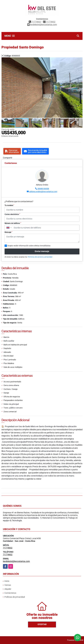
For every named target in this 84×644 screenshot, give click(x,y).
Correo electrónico (12, 214)
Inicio (7, 581)
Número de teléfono (13, 223)
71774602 (36, 22)
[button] (80, 60)
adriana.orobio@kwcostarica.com (43, 192)
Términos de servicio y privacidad (40, 257)
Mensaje (8, 232)
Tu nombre (9, 205)
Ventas (8, 585)
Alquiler (8, 589)
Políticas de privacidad (15, 597)
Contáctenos (10, 593)
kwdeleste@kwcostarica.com (16, 561)
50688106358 (43, 189)
